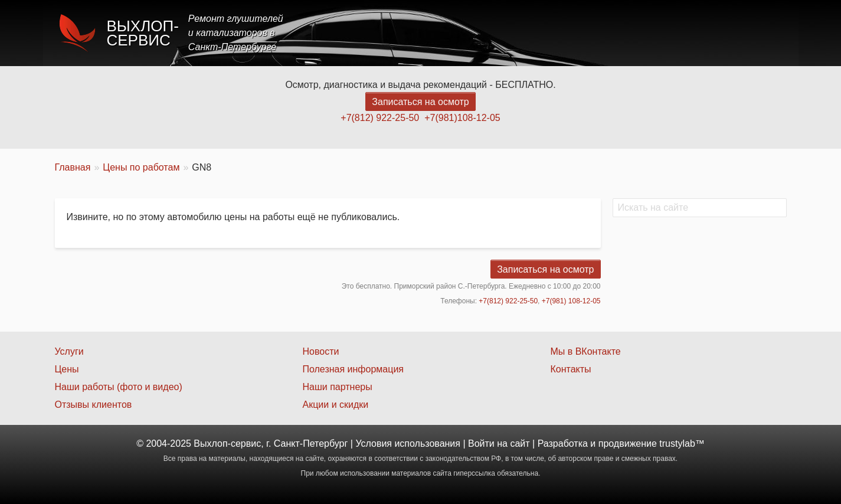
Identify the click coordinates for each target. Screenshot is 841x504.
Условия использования (408, 444)
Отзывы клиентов (94, 405)
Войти (481, 444)
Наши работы (682, 33)
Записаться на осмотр (420, 102)
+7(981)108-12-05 (462, 118)
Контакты (755, 33)
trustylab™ (682, 444)
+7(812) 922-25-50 (380, 118)
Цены (570, 33)
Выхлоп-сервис (143, 33)
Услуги (523, 33)
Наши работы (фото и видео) (119, 387)
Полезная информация (353, 369)
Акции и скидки (335, 405)
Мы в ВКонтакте (585, 351)
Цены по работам (141, 167)
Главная (469, 33)
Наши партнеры (337, 387)
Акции (616, 33)
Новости (320, 351)
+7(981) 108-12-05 (571, 301)
